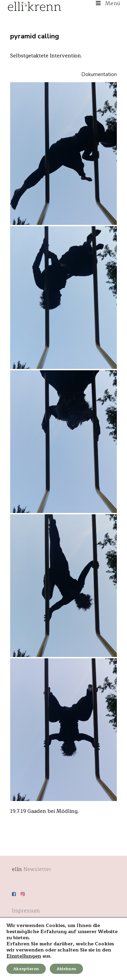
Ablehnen (66, 969)
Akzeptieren (26, 969)
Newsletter (37, 869)
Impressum (26, 911)
